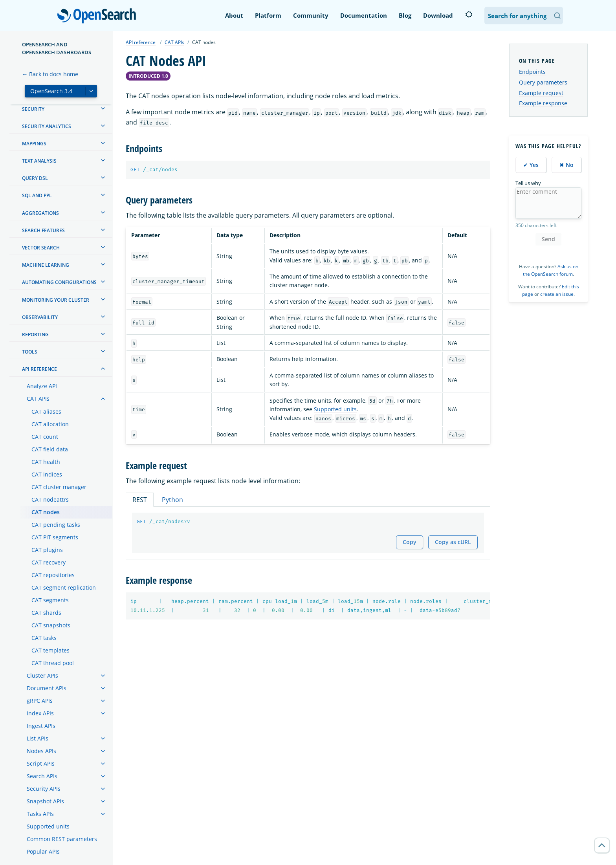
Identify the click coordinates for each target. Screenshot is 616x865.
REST (140, 500)
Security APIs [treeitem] (44, 789)
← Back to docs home (50, 74)
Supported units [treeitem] (48, 826)
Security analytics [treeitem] (47, 126)
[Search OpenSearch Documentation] (524, 16)
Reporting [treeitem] (35, 334)
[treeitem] (103, 108)
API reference (141, 42)
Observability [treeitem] (40, 317)
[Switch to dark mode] (469, 15)
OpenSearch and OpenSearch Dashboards (57, 48)
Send (548, 239)
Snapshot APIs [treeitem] (45, 801)
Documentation (364, 15)
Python (172, 500)
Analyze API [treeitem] (42, 386)
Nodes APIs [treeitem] (41, 751)
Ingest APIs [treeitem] (41, 726)
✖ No (566, 165)
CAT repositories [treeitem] (53, 575)
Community (311, 15)
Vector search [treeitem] (41, 248)
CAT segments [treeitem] (50, 600)
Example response (543, 103)
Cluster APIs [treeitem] (42, 675)
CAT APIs (174, 42)
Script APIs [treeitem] (41, 763)
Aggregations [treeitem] (40, 213)
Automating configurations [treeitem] (59, 282)
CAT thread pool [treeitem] (53, 663)
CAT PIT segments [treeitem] (55, 537)
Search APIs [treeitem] (42, 776)
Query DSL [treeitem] (35, 178)
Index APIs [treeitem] (40, 713)
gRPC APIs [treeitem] (40, 701)
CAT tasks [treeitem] (44, 638)
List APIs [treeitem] (38, 738)
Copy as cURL (453, 542)
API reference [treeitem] (39, 369)
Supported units (335, 409)
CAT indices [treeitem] (47, 474)
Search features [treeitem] (43, 230)
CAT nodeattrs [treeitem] (50, 499)
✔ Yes (531, 165)
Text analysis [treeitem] (39, 161)
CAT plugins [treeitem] (47, 550)
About (234, 15)
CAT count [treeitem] (45, 437)
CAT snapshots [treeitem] (51, 625)
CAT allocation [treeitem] (50, 424)
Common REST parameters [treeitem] (62, 839)
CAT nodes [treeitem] (46, 512)
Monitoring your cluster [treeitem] (56, 300)
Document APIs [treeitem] (47, 688)
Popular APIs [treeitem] (43, 851)
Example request (541, 93)
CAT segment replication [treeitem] (64, 587)
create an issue (557, 294)
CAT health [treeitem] (46, 462)
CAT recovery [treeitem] (49, 562)
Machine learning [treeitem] (46, 265)
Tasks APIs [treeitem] (40, 814)
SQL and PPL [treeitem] (37, 195)
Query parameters (543, 82)
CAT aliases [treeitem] (46, 411)
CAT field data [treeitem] (50, 449)
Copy (410, 542)
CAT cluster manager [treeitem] (59, 487)
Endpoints (532, 72)
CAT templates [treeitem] (50, 650)
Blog (405, 15)
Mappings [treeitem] (34, 144)
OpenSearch (99, 16)
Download (438, 15)
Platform (268, 15)
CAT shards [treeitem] (46, 613)
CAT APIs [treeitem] (38, 399)
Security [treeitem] (33, 109)
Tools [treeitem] (30, 352)
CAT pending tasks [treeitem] (56, 525)
